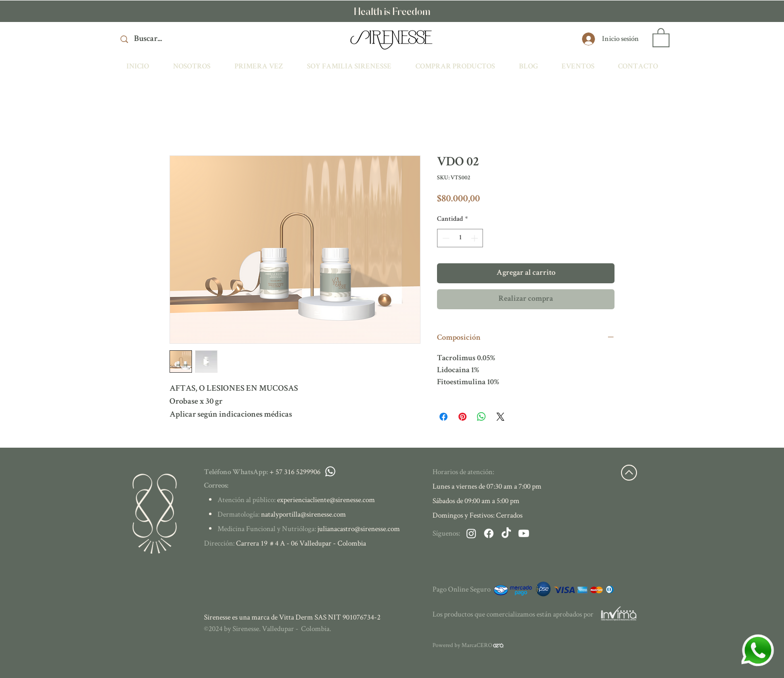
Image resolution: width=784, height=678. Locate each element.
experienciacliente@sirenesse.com (326, 499)
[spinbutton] (460, 238)
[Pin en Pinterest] (462, 417)
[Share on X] (500, 417)
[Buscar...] (190, 39)
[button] (661, 37)
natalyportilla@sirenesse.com (303, 514)
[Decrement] (445, 238)
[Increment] (475, 238)
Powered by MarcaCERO (462, 645)
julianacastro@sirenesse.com (359, 528)
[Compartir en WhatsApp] (481, 417)
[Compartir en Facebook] (443, 417)
